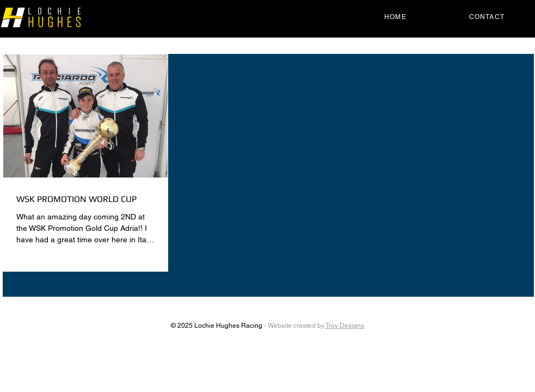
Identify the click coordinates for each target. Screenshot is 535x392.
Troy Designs (345, 326)
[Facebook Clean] (511, 332)
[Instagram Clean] (493, 332)
